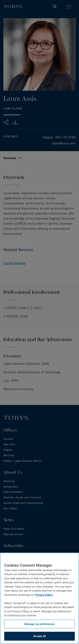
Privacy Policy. (44, 595)
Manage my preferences (40, 624)
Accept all (39, 636)
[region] (39, 598)
